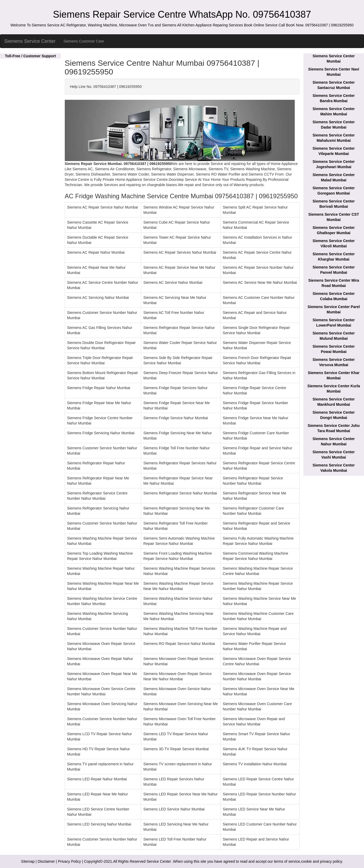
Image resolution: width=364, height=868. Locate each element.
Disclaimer (46, 861)
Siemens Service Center (30, 41)
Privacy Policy (69, 861)
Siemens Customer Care (84, 41)
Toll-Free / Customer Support (30, 56)
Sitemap (28, 861)
